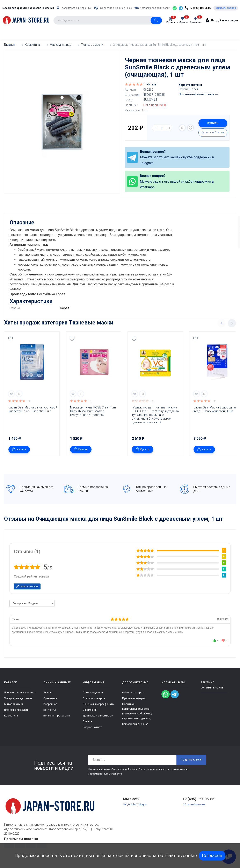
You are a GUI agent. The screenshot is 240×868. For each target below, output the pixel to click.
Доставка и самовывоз (98, 719)
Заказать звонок (226, 8)
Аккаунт (49, 696)
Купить (213, 123)
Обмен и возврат (133, 696)
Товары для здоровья (18, 702)
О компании (90, 714)
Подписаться (191, 764)
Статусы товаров (94, 702)
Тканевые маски (91, 327)
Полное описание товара (198, 94)
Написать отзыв (27, 590)
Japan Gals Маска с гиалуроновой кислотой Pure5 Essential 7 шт (33, 413)
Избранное (50, 708)
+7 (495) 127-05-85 (198, 803)
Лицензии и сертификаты (99, 708)
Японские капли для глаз (20, 696)
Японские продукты (17, 714)
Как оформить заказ (135, 728)
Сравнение (50, 702)
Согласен (212, 856)
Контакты (50, 714)
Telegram (143, 809)
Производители (93, 696)
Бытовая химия (14, 708)
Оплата (87, 725)
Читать (152, 84)
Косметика (11, 719)
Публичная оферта (134, 702)
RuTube (132, 809)
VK (125, 809)
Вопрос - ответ (92, 731)
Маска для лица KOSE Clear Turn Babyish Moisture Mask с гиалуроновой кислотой (93, 415)
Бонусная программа (57, 719)
